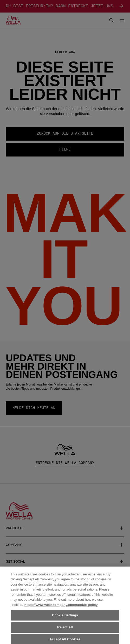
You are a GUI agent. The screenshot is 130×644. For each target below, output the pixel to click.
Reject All (65, 629)
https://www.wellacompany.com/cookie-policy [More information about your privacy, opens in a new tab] (61, 607)
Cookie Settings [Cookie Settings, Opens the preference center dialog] (65, 617)
